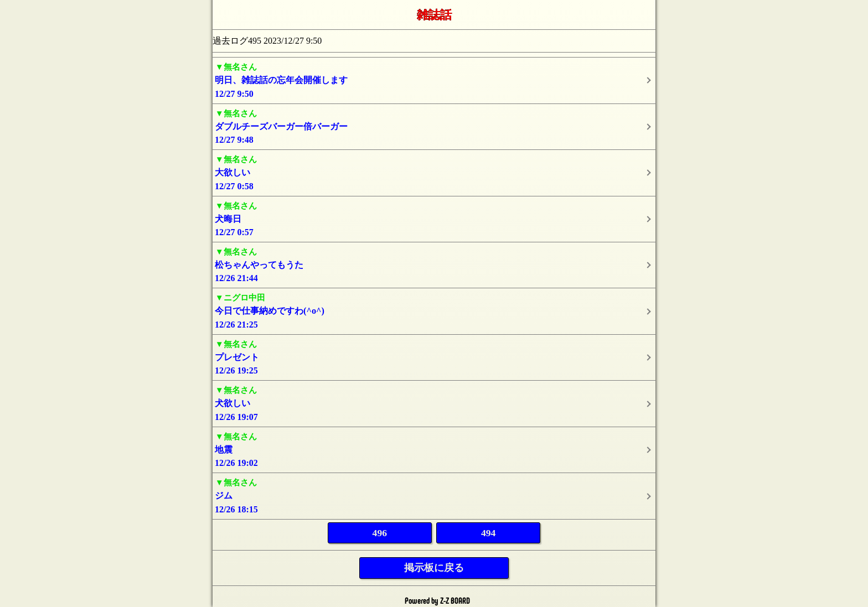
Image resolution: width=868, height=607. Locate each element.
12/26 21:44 (434, 264)
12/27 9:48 (434, 126)
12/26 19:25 (434, 357)
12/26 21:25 (434, 310)
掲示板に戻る (434, 568)
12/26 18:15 (434, 495)
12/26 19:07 (434, 403)
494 (488, 533)
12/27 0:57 (434, 218)
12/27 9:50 (434, 79)
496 (380, 533)
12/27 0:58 (434, 172)
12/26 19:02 (434, 449)
